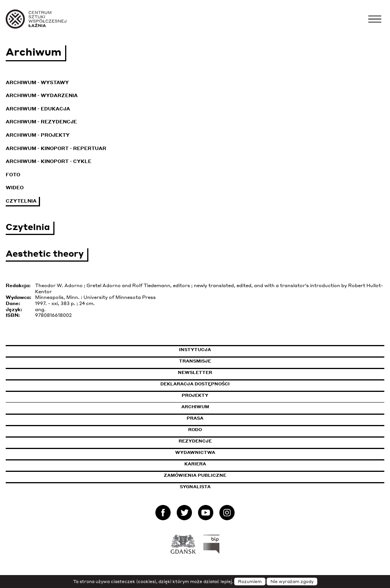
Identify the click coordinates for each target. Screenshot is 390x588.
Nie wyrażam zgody (292, 582)
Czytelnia (21, 201)
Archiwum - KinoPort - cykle (49, 161)
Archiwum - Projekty (38, 135)
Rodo (195, 430)
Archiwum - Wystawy (37, 82)
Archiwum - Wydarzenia (42, 95)
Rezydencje (195, 441)
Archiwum (195, 407)
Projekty (195, 395)
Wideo (15, 188)
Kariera (195, 464)
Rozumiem (250, 582)
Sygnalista (195, 487)
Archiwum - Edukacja (38, 109)
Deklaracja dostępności (195, 384)
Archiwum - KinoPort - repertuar (56, 148)
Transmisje (227, 361)
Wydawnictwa (195, 452)
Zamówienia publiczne (212, 475)
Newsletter (195, 372)
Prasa (195, 418)
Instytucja (195, 350)
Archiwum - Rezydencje (41, 122)
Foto (13, 175)
